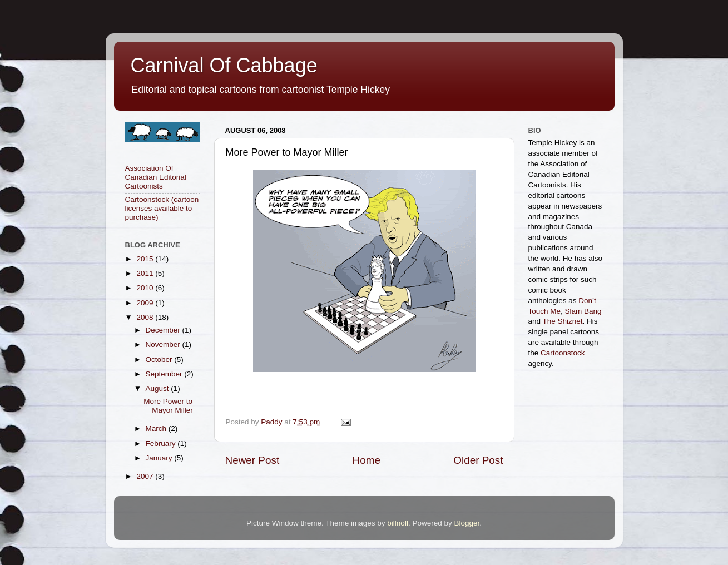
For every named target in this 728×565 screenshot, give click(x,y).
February (162, 443)
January (160, 458)
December (164, 330)
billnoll (398, 523)
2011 (146, 273)
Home (367, 460)
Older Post (478, 460)
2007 (146, 476)
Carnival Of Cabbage (224, 65)
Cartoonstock (563, 353)
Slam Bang (583, 311)
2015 (146, 259)
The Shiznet (563, 321)
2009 (146, 303)
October (160, 360)
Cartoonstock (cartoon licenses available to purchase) (162, 208)
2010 (146, 288)
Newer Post (252, 460)
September (165, 374)
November (164, 345)
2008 (146, 317)
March (157, 428)
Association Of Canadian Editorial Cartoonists (156, 177)
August (159, 388)
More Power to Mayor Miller (168, 406)
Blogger (467, 523)
